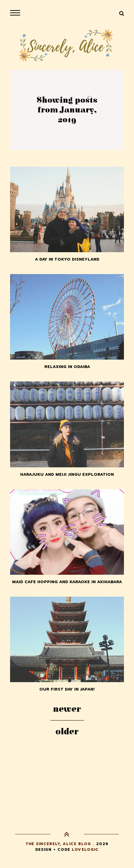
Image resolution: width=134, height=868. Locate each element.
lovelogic (85, 850)
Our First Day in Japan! (67, 689)
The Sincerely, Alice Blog (58, 844)
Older (67, 732)
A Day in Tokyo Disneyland (67, 259)
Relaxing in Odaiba (67, 367)
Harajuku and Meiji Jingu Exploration (67, 474)
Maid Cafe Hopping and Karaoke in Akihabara (67, 582)
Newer (67, 709)
